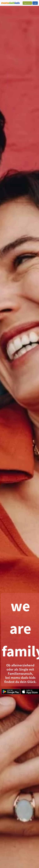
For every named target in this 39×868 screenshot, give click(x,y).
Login (35, 3)
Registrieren (27, 3)
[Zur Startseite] (10, 3)
